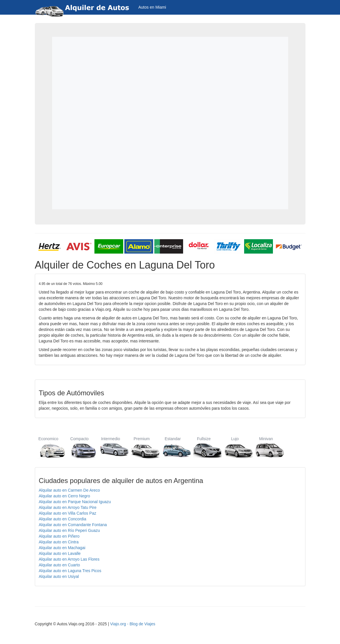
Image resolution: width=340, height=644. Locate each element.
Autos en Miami (152, 7)
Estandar (173, 447)
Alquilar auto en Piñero (59, 536)
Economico (49, 447)
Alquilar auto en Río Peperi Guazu (69, 530)
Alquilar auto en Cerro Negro (64, 496)
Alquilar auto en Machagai (62, 548)
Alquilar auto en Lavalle (60, 553)
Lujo (235, 447)
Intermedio (111, 447)
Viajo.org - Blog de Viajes (133, 624)
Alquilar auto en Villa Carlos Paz (68, 513)
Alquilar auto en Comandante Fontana (73, 525)
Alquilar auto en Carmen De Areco (69, 490)
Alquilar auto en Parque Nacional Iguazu (75, 502)
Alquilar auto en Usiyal (59, 576)
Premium (142, 447)
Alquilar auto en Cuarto (59, 565)
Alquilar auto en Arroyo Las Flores (69, 559)
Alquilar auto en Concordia (63, 519)
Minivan (266, 447)
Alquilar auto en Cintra (59, 542)
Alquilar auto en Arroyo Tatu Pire (68, 507)
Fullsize (204, 447)
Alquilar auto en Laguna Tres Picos (70, 571)
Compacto (80, 447)
